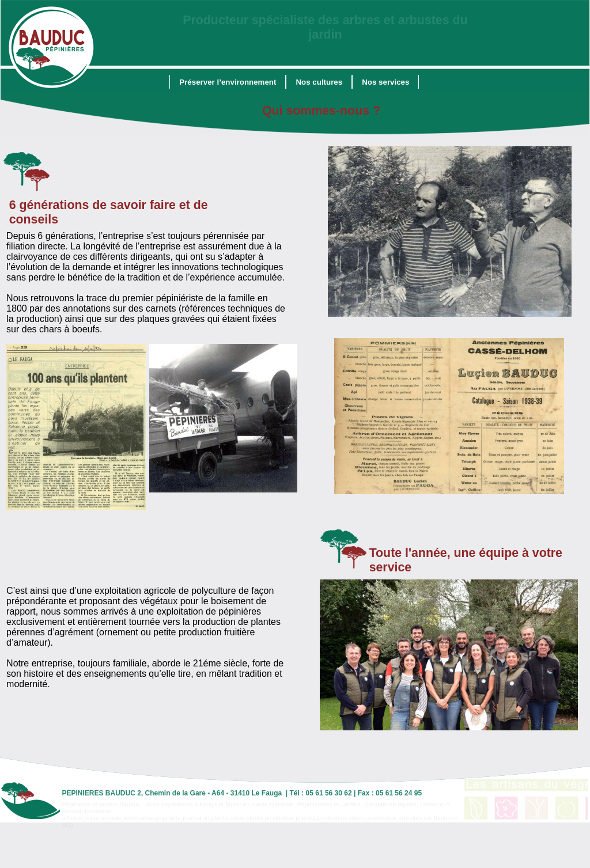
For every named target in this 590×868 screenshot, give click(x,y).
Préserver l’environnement (228, 82)
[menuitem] (228, 82)
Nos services (385, 82)
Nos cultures (319, 82)
